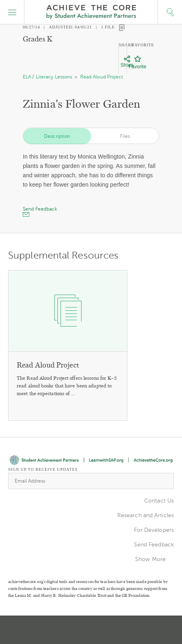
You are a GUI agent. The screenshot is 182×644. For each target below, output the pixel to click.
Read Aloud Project (102, 77)
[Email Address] (91, 481)
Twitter (63, 630)
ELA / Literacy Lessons (47, 77)
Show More (150, 559)
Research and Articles (146, 515)
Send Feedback (154, 545)
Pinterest (92, 630)
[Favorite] (137, 63)
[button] (12, 12)
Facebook (121, 630)
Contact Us (159, 501)
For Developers (154, 530)
